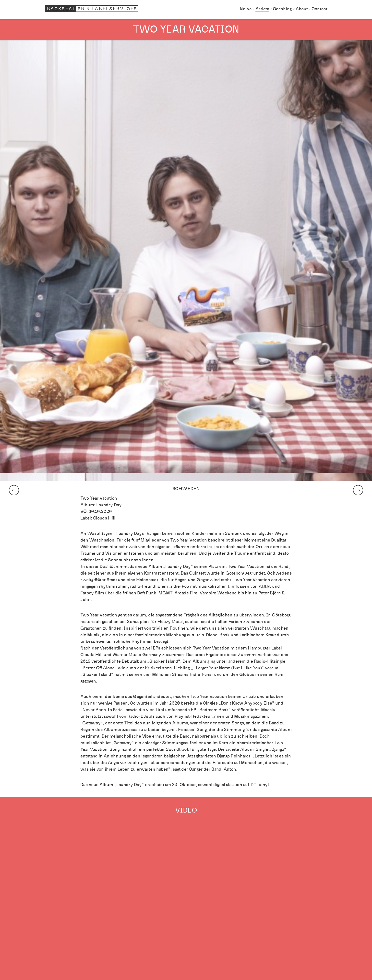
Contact (319, 9)
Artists (262, 9)
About (302, 9)
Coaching (282, 9)
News (246, 9)
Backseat (93, 9)
